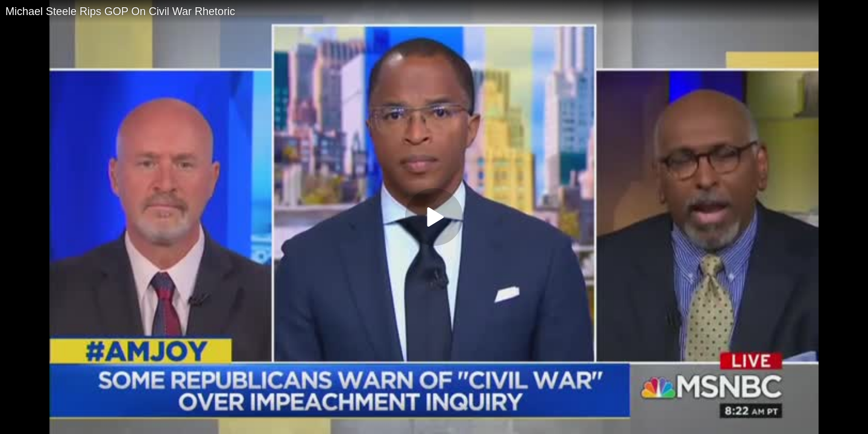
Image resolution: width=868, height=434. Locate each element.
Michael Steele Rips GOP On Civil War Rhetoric (120, 11)
